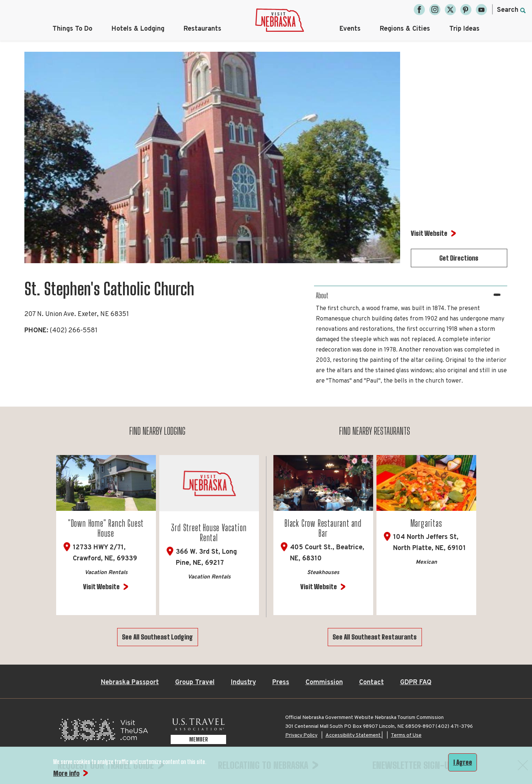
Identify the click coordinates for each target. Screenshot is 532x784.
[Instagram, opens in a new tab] (435, 10)
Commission (324, 683)
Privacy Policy (301, 735)
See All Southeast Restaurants (375, 637)
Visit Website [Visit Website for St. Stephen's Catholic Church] (429, 233)
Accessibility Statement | (354, 735)
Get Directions (459, 258)
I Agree (463, 762)
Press (281, 683)
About (322, 295)
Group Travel (195, 683)
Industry (243, 683)
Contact (371, 683)
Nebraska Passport (130, 683)
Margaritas (426, 523)
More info (66, 773)
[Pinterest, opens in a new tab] (466, 10)
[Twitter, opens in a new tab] (450, 10)
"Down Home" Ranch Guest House (106, 528)
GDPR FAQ (416, 683)
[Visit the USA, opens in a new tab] (103, 732)
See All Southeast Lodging (157, 637)
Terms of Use (406, 735)
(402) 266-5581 (74, 331)
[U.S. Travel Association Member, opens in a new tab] (198, 732)
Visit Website (101, 587)
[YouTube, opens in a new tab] (481, 10)
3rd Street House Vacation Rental (209, 533)
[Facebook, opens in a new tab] (419, 10)
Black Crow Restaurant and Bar (323, 528)
